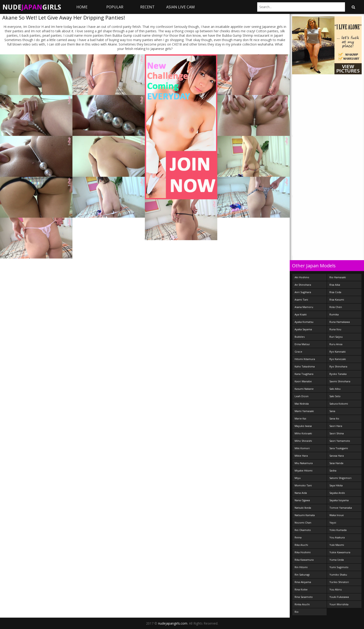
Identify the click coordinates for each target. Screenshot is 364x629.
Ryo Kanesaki (338, 352)
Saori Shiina (337, 433)
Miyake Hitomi (304, 470)
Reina (298, 537)
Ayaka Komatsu (304, 322)
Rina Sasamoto (304, 597)
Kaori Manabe (303, 381)
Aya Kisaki (301, 314)
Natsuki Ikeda (303, 508)
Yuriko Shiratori (339, 582)
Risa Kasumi (337, 300)
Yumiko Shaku (338, 575)
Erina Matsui (302, 344)
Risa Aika (335, 285)
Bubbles (300, 337)
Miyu (298, 478)
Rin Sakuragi (302, 575)
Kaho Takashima (305, 366)
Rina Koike (301, 589)
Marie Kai (300, 418)
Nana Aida (301, 493)
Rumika (334, 314)
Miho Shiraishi (303, 441)
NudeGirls (32, 7)
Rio (297, 612)
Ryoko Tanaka (338, 374)
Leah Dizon (302, 396)
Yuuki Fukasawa (339, 597)
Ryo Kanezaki (338, 359)
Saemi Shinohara (340, 381)
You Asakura (337, 537)
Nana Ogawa (302, 500)
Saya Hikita (336, 485)
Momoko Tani (303, 485)
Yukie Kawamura (340, 552)
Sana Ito (334, 418)
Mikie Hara (301, 456)
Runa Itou (335, 329)
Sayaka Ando (337, 493)
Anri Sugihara (303, 292)
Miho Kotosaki (303, 433)
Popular (115, 7)
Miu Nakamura (304, 463)
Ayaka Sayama (303, 329)
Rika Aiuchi (301, 545)
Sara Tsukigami (339, 448)
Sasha (333, 470)
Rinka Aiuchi (302, 604)
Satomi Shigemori (340, 478)
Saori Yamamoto (340, 441)
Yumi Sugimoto (339, 567)
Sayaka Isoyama (339, 500)
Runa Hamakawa (340, 322)
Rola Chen (336, 307)
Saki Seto (335, 396)
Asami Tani (301, 300)
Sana (332, 411)
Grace (298, 352)
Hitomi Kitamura (305, 359)
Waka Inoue (337, 515)
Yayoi (333, 523)
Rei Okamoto (303, 530)
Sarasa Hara (337, 456)
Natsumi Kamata (305, 515)
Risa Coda (335, 292)
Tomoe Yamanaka (341, 508)
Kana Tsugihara (304, 374)
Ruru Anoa (336, 344)
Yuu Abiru (336, 589)
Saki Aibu (335, 389)
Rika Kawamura (304, 560)
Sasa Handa (336, 463)
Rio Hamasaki (338, 277)
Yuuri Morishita (339, 604)
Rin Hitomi (301, 567)
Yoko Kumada (338, 530)
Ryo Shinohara (338, 366)
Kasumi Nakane (304, 389)
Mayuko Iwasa (303, 426)
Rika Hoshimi (303, 552)
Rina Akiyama (303, 582)
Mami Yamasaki (304, 411)
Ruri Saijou (336, 337)
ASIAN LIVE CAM (180, 7)
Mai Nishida (302, 404)
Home (82, 7)
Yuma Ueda (337, 560)
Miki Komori (302, 448)
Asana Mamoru (304, 307)
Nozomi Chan (303, 523)
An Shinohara (303, 285)
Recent (147, 7)
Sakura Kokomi (339, 404)
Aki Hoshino (302, 277)
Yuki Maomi (337, 545)
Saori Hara (336, 426)
